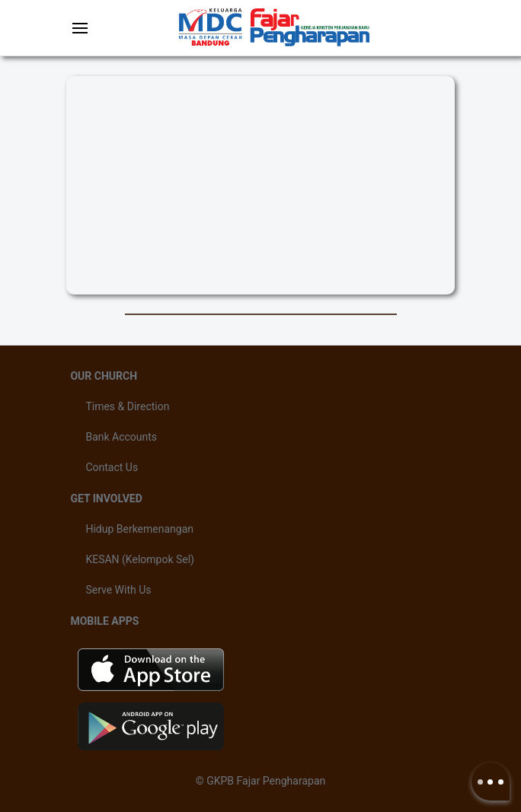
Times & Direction (127, 406)
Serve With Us (118, 590)
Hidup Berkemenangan (139, 529)
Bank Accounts (121, 437)
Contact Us (112, 467)
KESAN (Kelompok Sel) (140, 559)
